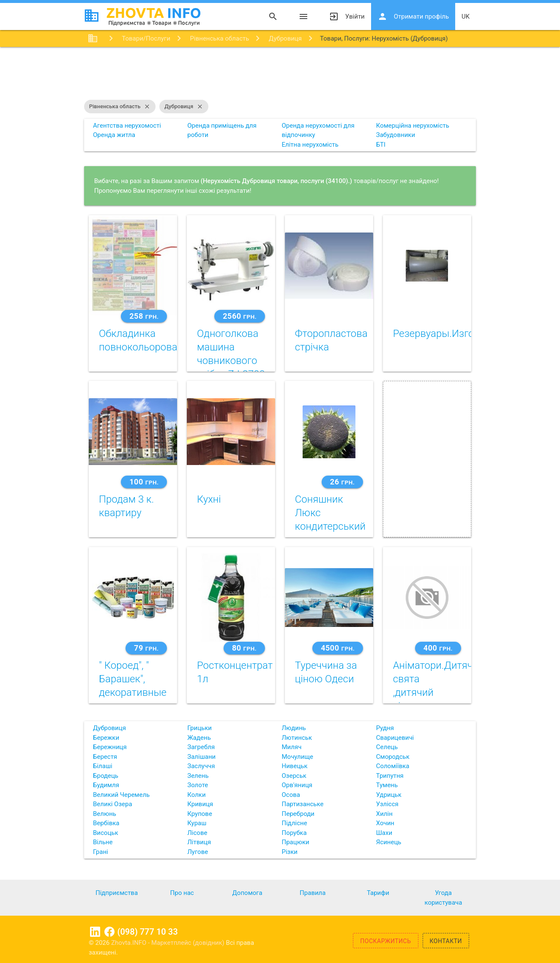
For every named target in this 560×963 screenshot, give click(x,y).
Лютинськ (297, 738)
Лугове (198, 852)
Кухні (209, 499)
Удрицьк (389, 795)
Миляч (292, 747)
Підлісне (295, 823)
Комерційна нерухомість (413, 126)
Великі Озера (113, 804)
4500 (338, 648)
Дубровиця (184, 107)
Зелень (198, 776)
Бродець (106, 776)
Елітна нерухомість (310, 145)
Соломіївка (393, 766)
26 (342, 482)
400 (438, 648)
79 (146, 648)
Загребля (201, 747)
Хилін (384, 814)
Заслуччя (201, 766)
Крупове (200, 814)
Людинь (294, 728)
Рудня (385, 728)
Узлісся (387, 804)
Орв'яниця (297, 785)
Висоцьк (106, 833)
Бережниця (110, 747)
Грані (101, 852)
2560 (240, 316)
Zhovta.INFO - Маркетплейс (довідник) (169, 943)
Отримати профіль (413, 16)
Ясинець (389, 842)
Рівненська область (120, 107)
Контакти (446, 941)
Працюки (296, 842)
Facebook (109, 932)
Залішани (201, 757)
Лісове (197, 833)
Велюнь (105, 814)
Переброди (298, 814)
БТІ (381, 145)
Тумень (387, 785)
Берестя (105, 757)
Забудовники (396, 135)
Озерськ (294, 776)
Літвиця (199, 842)
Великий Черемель (121, 795)
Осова (291, 795)
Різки (290, 852)
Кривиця (200, 804)
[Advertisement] (280, 74)
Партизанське (303, 804)
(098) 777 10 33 (147, 932)
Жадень (199, 738)
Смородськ (393, 757)
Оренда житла (114, 135)
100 (144, 482)
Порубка (294, 833)
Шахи (384, 833)
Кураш (197, 823)
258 (144, 316)
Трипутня (390, 776)
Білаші (103, 766)
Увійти (347, 16)
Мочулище (298, 757)
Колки (196, 795)
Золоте (198, 785)
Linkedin (95, 932)
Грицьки (199, 728)
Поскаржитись (385, 941)
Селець (387, 747)
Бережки (106, 738)
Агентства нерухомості (127, 126)
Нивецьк (295, 766)
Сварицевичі (395, 738)
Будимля (106, 785)
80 (244, 648)
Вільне (103, 842)
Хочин (385, 823)
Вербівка (106, 823)
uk (466, 16)
